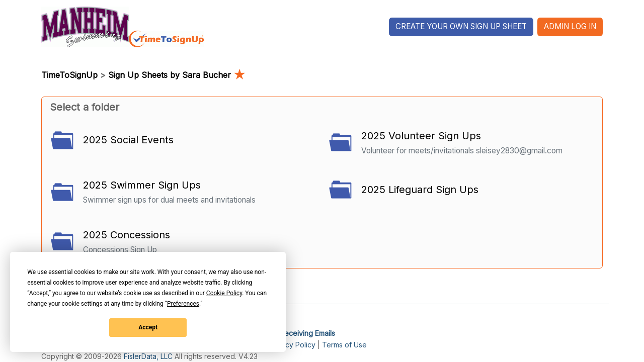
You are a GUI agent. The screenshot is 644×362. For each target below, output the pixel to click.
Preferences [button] (183, 304)
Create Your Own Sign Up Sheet (461, 26)
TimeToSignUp (69, 75)
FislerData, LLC (148, 356)
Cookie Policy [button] (224, 293)
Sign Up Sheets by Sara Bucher (177, 75)
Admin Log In (570, 26)
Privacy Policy (292, 345)
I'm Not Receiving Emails (295, 333)
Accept (148, 327)
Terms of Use (344, 345)
